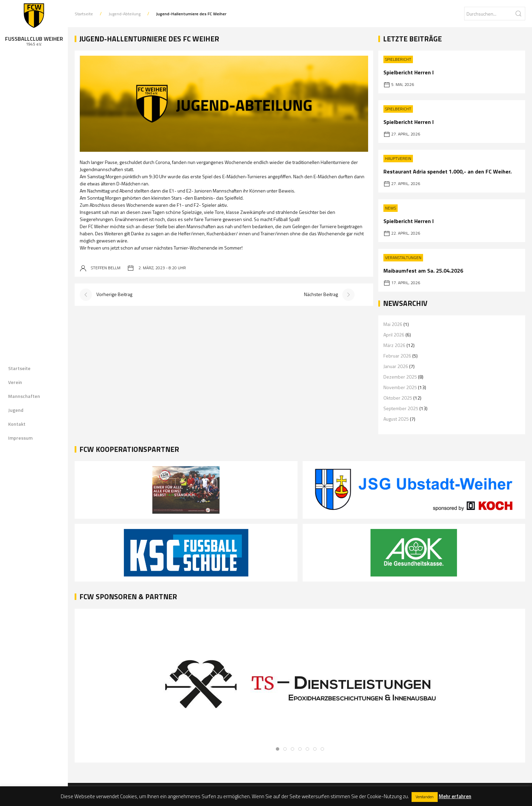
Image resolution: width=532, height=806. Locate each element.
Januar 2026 (396, 366)
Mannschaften (24, 396)
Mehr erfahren (455, 796)
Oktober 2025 (398, 398)
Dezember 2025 (400, 377)
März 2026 (394, 345)
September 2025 (401, 408)
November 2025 (400, 387)
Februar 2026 (397, 356)
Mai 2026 (393, 324)
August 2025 (396, 419)
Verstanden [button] (425, 797)
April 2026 (394, 335)
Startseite (19, 368)
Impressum (20, 438)
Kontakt (17, 424)
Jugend (16, 410)
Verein (15, 382)
